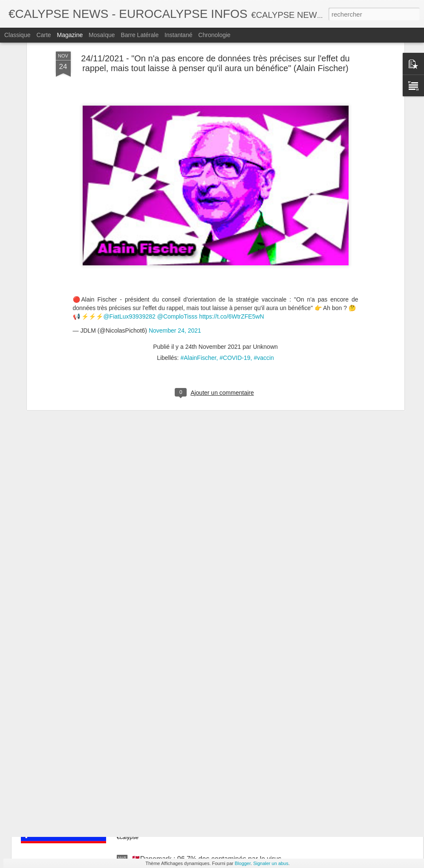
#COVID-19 (235, 293)
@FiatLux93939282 (129, 252)
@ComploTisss (177, 252)
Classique (17, 35)
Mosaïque (102, 35)
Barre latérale (140, 35)
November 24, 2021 (175, 266)
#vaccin (264, 293)
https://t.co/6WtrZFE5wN (231, 252)
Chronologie (214, 35)
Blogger (243, 863)
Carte (43, 35)
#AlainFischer (198, 293)
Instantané (178, 35)
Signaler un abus (271, 863)
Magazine (70, 35)
